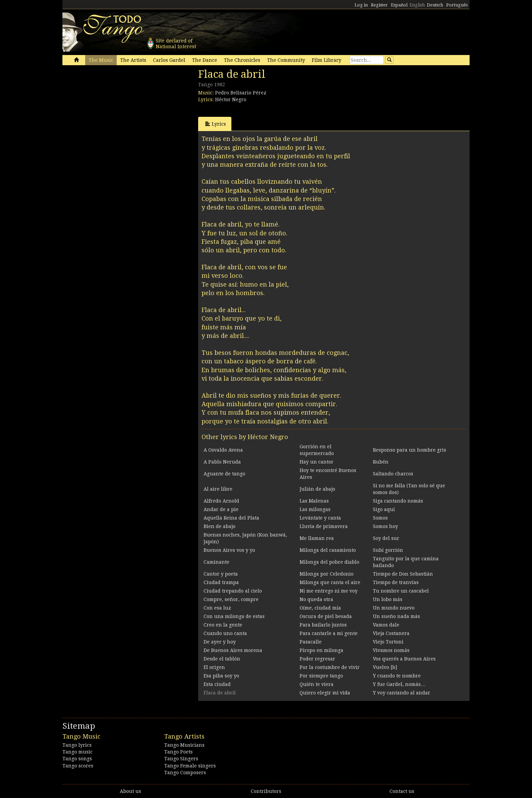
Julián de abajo (317, 489)
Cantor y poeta (221, 574)
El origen (214, 667)
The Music (101, 60)
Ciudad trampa (221, 582)
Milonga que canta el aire (330, 582)
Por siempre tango (321, 676)
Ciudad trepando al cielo (233, 591)
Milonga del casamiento (328, 550)
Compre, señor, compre (231, 599)
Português (457, 5)
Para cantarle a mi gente (329, 633)
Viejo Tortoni (388, 642)
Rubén (381, 462)
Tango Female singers (190, 766)
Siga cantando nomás (398, 501)
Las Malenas (314, 501)
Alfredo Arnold (221, 501)
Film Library (327, 60)
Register (379, 5)
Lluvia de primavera (324, 526)
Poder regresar (317, 659)
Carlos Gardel (169, 60)
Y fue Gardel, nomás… (399, 684)
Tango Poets (178, 752)
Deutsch (435, 5)
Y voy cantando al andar (402, 693)
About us (130, 791)
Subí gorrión (388, 550)
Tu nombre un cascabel (401, 591)
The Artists (133, 60)
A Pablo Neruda (222, 462)
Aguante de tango (224, 474)
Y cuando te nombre (397, 676)
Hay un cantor (317, 462)
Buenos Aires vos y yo (229, 550)
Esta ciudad (217, 684)
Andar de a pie (221, 509)
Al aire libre (218, 489)
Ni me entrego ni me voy (329, 591)
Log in (361, 5)
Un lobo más (388, 599)
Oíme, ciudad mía (320, 608)
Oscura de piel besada (326, 616)
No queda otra (316, 599)
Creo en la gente (223, 625)
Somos (380, 518)
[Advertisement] (113, 115)
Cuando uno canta (225, 633)
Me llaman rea (317, 538)
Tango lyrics (77, 745)
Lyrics (216, 124)
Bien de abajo (220, 526)
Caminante (216, 562)
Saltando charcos (393, 474)
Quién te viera (317, 684)
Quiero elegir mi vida (325, 693)
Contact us (402, 791)
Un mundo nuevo (394, 608)
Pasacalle (311, 642)
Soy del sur (386, 538)
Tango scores (78, 766)
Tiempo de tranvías (396, 582)
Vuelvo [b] (385, 667)
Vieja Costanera (391, 633)
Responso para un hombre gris (410, 450)
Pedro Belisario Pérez (241, 93)
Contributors (266, 791)
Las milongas (315, 509)
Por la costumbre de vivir (330, 667)
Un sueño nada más (396, 616)
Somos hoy (385, 526)
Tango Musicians (184, 745)
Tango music (78, 752)
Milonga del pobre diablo (329, 562)
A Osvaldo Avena (223, 450)
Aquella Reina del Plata (231, 518)
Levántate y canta (320, 518)
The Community (286, 60)
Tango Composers (185, 773)
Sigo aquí (384, 509)
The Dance (205, 60)
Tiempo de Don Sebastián (403, 574)
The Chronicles (242, 60)
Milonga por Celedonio (327, 574)
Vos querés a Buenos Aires (404, 659)
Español (399, 5)
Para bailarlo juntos (323, 625)
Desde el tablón (222, 659)
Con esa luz (217, 608)
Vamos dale (386, 625)
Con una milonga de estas (234, 616)
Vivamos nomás (391, 650)
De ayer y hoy (220, 642)
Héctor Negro (231, 99)
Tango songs (77, 759)
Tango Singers (181, 759)
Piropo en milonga (321, 650)
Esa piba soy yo (221, 676)
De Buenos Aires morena (233, 650)
